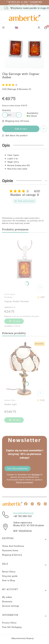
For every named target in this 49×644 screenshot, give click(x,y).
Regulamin (36, 475)
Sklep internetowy (22, 638)
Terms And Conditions (13, 546)
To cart (14, 322)
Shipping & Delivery (12, 555)
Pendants (8, 297)
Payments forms (10, 550)
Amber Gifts (10, 400)
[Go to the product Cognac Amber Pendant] (24, 263)
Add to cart (21, 129)
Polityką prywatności (24, 482)
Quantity (6, 110)
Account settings (11, 606)
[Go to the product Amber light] (24, 369)
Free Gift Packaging (12, 627)
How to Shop (9, 580)
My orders (7, 597)
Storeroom (7, 602)
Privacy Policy (9, 623)
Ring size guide (10, 576)
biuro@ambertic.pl (23, 513)
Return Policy (9, 572)
